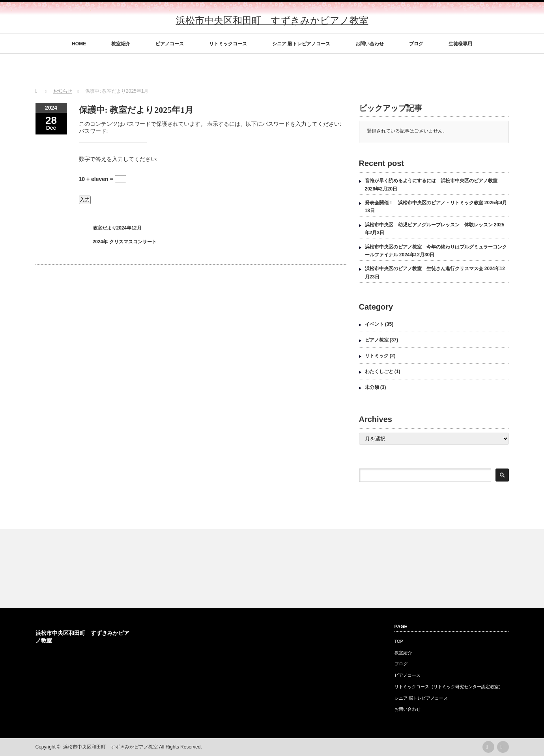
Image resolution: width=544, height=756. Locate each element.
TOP (399, 641)
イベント (374, 324)
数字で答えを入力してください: (118, 159)
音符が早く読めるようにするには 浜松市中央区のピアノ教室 (431, 181)
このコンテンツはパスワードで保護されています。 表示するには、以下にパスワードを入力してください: (210, 124)
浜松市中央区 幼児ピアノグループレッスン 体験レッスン (429, 225)
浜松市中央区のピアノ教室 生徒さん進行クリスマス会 (424, 269)
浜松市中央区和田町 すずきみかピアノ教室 (272, 20)
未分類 (372, 387)
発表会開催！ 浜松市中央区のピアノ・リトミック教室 (424, 203)
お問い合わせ (370, 44)
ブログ (416, 44)
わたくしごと (379, 371)
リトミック (377, 356)
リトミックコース (228, 44)
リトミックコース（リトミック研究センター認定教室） (449, 687)
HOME (79, 44)
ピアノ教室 (377, 340)
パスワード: (93, 131)
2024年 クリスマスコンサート (125, 242)
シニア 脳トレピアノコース (301, 44)
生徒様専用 (460, 44)
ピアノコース (170, 44)
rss (488, 747)
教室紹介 (121, 44)
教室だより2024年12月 (117, 228)
